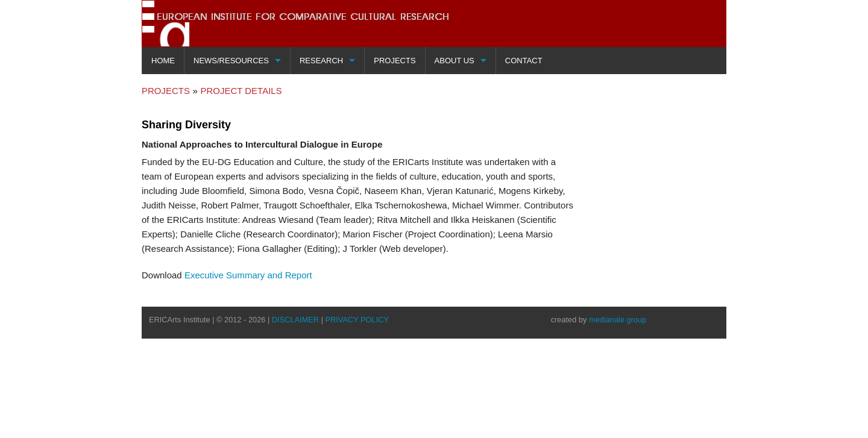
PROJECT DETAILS (241, 91)
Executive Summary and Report (248, 274)
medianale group (618, 319)
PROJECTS (166, 91)
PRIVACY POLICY (357, 319)
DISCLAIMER (295, 319)
